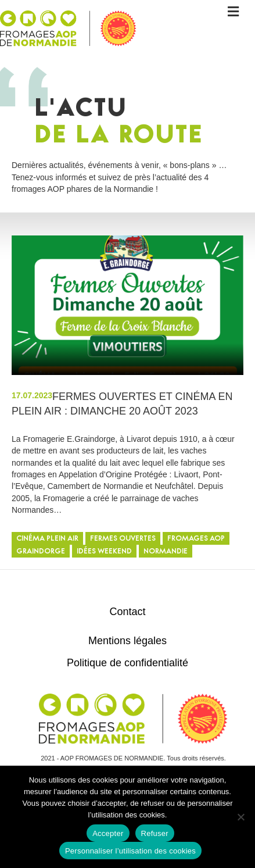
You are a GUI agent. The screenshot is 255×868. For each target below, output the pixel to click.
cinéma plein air (47, 539)
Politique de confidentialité (127, 663)
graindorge (41, 552)
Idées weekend (104, 552)
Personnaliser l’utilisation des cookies (130, 851)
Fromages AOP (196, 539)
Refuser (155, 833)
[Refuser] (240, 817)
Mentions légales (127, 641)
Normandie (166, 552)
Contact (127, 612)
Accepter (108, 833)
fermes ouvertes (123, 539)
